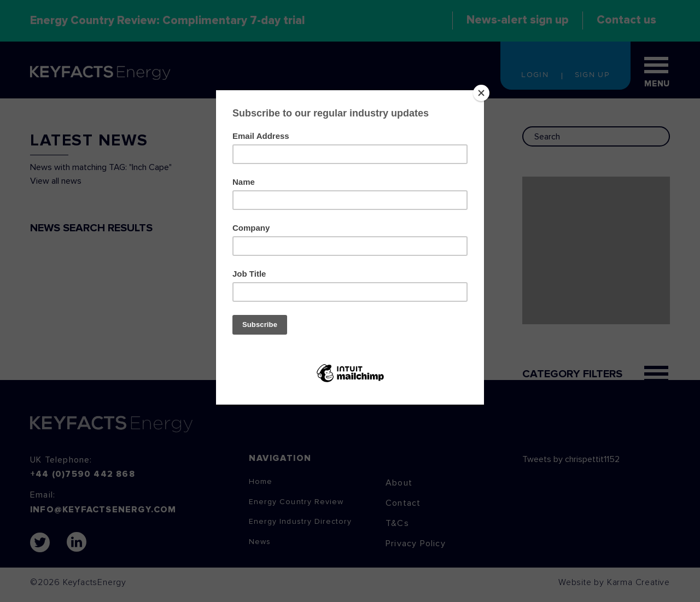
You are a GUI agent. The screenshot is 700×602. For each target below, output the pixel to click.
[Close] (481, 93)
